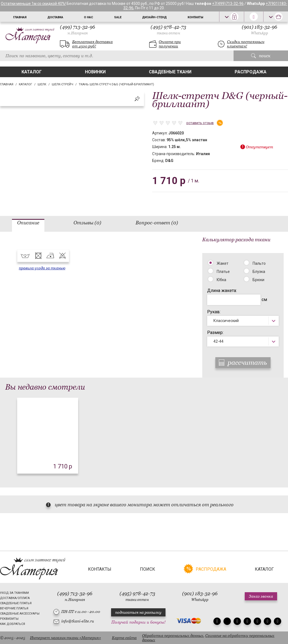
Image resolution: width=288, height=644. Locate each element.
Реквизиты (9, 619)
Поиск (148, 569)
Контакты (195, 17)
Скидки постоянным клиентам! (246, 44)
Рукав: (214, 312)
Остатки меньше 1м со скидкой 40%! (33, 4)
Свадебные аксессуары (20, 614)
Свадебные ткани (170, 72)
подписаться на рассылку (138, 612)
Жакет (223, 263)
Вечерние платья (14, 608)
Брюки (258, 280)
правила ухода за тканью (42, 268)
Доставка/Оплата (15, 598)
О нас (88, 17)
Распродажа (251, 72)
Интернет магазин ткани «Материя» (65, 638)
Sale (118, 17)
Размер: (215, 332)
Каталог (32, 72)
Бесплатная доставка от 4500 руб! (92, 44)
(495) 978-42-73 (168, 30)
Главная (20, 17)
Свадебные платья (16, 603)
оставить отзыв (200, 123)
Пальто (259, 263)
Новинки (95, 72)
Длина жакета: (222, 291)
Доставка (55, 17)
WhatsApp (260, 33)
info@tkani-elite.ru (78, 621)
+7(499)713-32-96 (228, 4)
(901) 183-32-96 (259, 30)
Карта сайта (124, 638)
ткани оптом (168, 33)
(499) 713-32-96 (77, 30)
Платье (223, 272)
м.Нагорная (77, 33)
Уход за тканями (14, 593)
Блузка (259, 272)
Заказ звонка (261, 596)
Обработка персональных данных (173, 636)
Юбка (221, 280)
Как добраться (13, 624)
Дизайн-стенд (154, 17)
